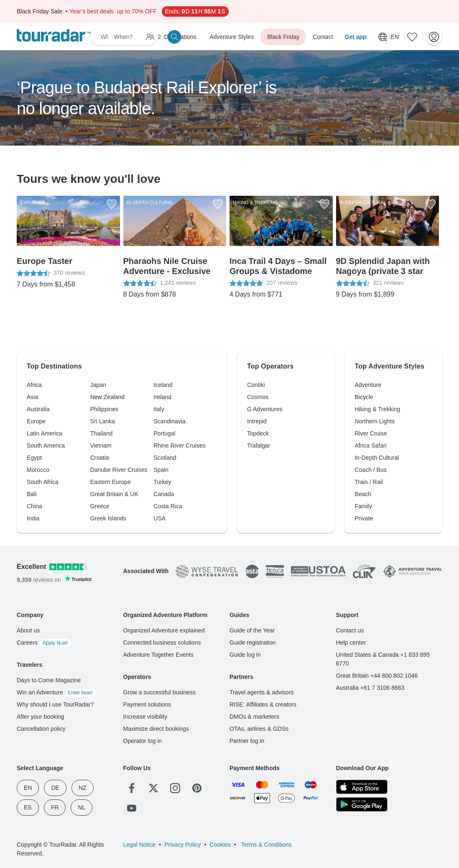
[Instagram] (175, 788)
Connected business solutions (162, 643)
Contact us (350, 630)
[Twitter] (153, 788)
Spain (161, 470)
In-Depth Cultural (377, 458)
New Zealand (108, 397)
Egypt (34, 458)
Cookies (220, 845)
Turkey (162, 482)
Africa (34, 385)
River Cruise (371, 433)
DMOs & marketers (254, 717)
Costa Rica (168, 506)
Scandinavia (169, 421)
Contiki (256, 385)
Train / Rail (368, 482)
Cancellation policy (41, 729)
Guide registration (253, 643)
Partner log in (247, 741)
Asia (32, 397)
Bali (32, 494)
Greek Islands (108, 518)
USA (159, 518)
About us (28, 630)
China (34, 506)
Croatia (100, 458)
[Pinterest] (197, 788)
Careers (44, 643)
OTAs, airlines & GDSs (259, 729)
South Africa (43, 482)
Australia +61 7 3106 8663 (370, 688)
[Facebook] (132, 788)
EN (28, 788)
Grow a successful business (160, 692)
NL (82, 807)
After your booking (41, 717)
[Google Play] (362, 804)
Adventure (368, 385)
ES (28, 807)
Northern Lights (375, 421)
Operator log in (143, 741)
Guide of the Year (252, 630)
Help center (351, 643)
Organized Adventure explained (164, 630)
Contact (323, 37)
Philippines (105, 409)
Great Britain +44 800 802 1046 (377, 676)
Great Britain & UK (114, 494)
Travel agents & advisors (262, 692)
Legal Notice (140, 845)
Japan (98, 385)
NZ (83, 788)
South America (46, 446)
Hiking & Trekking (377, 409)
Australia (38, 409)
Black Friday (283, 37)
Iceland (163, 385)
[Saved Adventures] (412, 37)
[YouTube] (132, 808)
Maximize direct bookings (156, 729)
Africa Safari (370, 446)
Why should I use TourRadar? (55, 704)
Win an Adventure (56, 692)
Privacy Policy (182, 845)
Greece (100, 506)
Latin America (45, 433)
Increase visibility (145, 717)
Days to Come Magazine (49, 680)
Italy (159, 409)
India (33, 518)
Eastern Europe (111, 482)
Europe (36, 421)
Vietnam (101, 446)
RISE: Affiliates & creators (263, 704)
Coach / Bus (370, 470)
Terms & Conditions (266, 845)
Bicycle (364, 397)
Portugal (164, 433)
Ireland (162, 397)
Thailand (102, 433)
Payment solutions (147, 704)
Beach (363, 494)
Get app (356, 37)
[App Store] (362, 787)
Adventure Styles (232, 37)
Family (363, 506)
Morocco (38, 470)
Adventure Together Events (159, 655)
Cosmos (258, 397)
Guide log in (245, 655)
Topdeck (258, 433)
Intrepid (257, 421)
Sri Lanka (103, 421)
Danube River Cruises (119, 470)
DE (55, 788)
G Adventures (265, 409)
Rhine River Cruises (179, 446)
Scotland (165, 458)
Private (364, 518)
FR (55, 807)
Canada (164, 494)
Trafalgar (259, 446)
